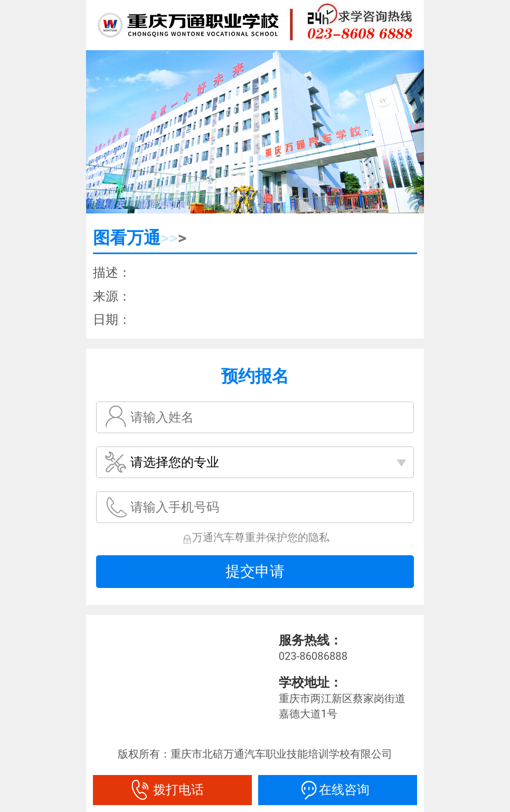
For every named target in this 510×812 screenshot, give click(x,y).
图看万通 (127, 238)
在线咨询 (338, 790)
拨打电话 (172, 790)
